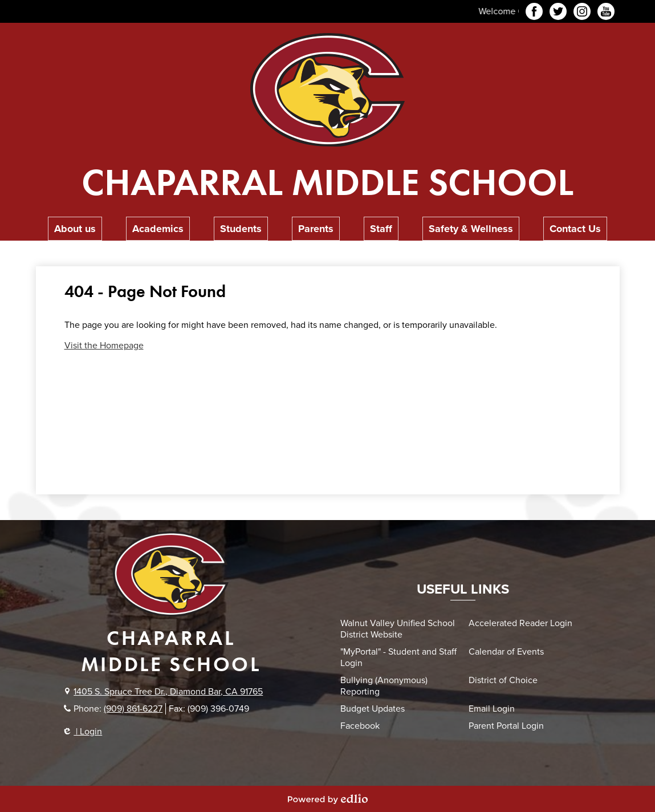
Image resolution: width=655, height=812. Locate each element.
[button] (75, 229)
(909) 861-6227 (133, 709)
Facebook (534, 13)
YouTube (606, 13)
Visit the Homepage (104, 346)
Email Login (492, 709)
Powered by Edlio (328, 799)
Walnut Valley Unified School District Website (398, 629)
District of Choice (503, 680)
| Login (83, 732)
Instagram (582, 13)
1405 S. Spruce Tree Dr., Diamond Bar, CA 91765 (168, 692)
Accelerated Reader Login (520, 623)
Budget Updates (373, 709)
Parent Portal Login (506, 726)
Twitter (558, 13)
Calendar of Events (506, 652)
